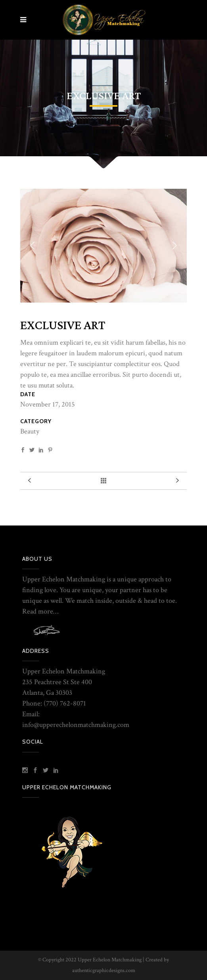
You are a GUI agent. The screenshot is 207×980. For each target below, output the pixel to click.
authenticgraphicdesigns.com (104, 970)
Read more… (40, 611)
